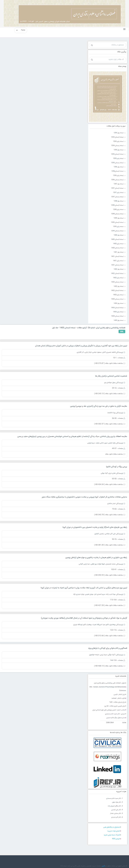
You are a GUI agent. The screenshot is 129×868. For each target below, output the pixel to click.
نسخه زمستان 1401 (117, 265)
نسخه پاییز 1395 (118, 158)
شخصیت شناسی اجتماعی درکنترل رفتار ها (111, 376)
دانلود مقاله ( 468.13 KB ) (103, 666)
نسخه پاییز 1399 (118, 227)
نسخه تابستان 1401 (117, 256)
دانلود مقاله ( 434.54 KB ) (103, 484)
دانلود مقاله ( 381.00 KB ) (103, 545)
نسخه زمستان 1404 (117, 316)
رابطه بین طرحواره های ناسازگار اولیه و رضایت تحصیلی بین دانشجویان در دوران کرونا (95, 527)
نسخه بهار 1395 (119, 150)
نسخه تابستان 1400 (117, 239)
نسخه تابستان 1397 (117, 188)
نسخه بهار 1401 (119, 252)
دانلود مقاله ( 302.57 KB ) (103, 424)
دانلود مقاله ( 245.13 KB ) (103, 394)
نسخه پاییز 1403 (118, 295)
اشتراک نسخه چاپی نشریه (112, 835)
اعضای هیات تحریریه (114, 831)
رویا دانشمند (111, 413)
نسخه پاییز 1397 (118, 193)
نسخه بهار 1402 (119, 269)
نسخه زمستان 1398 (117, 214)
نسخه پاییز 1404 (118, 312)
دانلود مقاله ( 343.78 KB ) (103, 515)
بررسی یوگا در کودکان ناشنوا (117, 467)
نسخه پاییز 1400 (118, 244)
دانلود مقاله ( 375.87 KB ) (103, 363)
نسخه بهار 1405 (119, 320)
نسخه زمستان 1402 (117, 282)
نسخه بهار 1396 (119, 167)
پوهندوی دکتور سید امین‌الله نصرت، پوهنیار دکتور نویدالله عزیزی (94, 625)
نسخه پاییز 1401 (118, 261)
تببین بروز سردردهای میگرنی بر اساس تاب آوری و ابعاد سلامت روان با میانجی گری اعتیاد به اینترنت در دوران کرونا (84, 588)
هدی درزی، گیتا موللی (108, 473)
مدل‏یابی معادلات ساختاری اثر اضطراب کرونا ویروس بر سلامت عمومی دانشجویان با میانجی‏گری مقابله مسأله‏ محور (84, 497)
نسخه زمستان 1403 (117, 299)
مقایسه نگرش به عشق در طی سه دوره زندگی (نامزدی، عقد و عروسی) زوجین (99, 406)
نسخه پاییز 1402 (118, 278)
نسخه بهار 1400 (119, 235)
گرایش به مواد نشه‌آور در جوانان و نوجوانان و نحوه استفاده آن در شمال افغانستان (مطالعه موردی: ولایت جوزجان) (84, 618)
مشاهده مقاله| (118, 363)
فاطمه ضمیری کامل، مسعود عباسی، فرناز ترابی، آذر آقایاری (96, 352)
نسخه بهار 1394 (119, 133)
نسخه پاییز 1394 (118, 141)
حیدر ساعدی (111, 503)
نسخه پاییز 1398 (118, 210)
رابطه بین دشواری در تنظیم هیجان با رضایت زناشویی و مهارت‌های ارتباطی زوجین (96, 558)
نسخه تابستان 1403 (117, 291)
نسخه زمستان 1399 (117, 231)
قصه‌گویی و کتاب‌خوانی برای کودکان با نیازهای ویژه (108, 648)
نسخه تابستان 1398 (117, 205)
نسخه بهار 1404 (119, 303)
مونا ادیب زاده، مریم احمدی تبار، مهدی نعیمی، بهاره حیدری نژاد (94, 594)
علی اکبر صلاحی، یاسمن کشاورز (105, 534)
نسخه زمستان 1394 (117, 146)
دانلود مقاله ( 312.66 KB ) (103, 636)
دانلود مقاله (109, 454)
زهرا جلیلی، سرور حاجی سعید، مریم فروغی (101, 443)
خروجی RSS (116, 839)
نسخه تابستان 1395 (117, 154)
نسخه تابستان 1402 (117, 274)
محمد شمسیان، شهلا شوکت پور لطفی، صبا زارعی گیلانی (97, 564)
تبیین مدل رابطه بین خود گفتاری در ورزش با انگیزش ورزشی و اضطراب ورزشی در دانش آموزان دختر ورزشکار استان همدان (81, 346)
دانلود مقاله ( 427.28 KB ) (103, 605)
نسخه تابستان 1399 (117, 222)
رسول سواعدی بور (110, 383)
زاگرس (103, 866)
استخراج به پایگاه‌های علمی (112, 827)
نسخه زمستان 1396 (117, 180)
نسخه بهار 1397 (119, 184)
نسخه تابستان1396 (117, 171)
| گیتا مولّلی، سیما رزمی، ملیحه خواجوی (102, 655)
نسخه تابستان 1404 (117, 308)
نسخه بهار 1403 (119, 286)
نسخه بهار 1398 (119, 201)
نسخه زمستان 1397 (117, 197)
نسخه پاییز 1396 (118, 176)
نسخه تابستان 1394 (117, 137)
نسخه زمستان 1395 (117, 163)
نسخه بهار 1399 (119, 218)
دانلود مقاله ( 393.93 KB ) (103, 575)
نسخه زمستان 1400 (117, 248)
